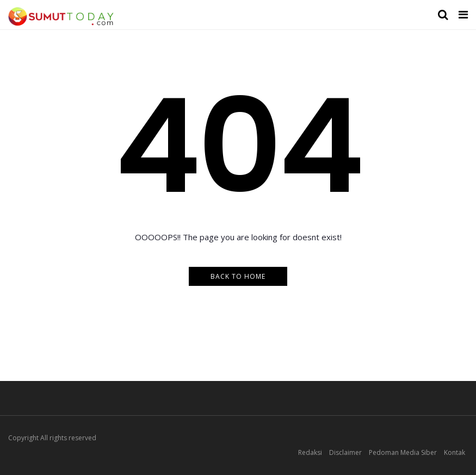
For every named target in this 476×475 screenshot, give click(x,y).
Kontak (455, 452)
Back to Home (238, 276)
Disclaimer (345, 452)
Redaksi (310, 452)
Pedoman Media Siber (403, 452)
